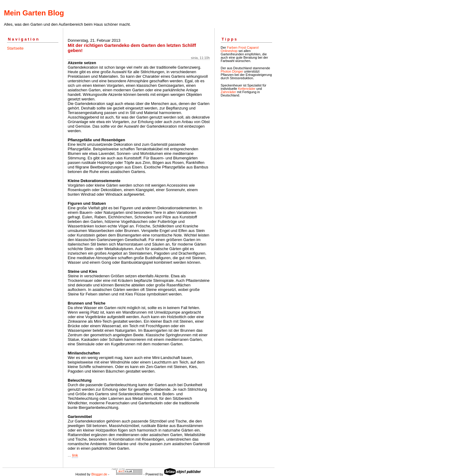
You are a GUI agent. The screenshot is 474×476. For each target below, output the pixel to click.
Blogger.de (99, 474)
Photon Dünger (232, 71)
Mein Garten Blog (34, 13)
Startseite (15, 48)
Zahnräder (228, 92)
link (75, 455)
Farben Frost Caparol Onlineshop (240, 49)
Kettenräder (247, 89)
